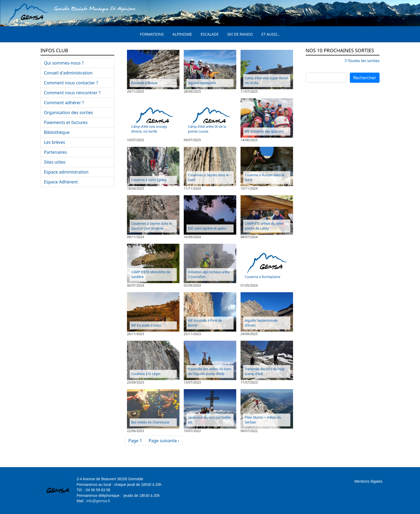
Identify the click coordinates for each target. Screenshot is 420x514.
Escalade (210, 34)
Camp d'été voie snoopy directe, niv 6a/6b (149, 129)
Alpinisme (182, 34)
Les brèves (55, 142)
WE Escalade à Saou (146, 325)
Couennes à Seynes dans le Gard (208, 177)
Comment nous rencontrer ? (72, 93)
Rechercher (365, 78)
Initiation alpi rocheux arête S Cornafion (209, 274)
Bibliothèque (57, 132)
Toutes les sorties (364, 61)
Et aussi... (271, 34)
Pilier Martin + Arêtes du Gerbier (263, 420)
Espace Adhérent (61, 182)
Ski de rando (240, 34)
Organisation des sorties (68, 112)
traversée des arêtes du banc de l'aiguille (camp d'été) (210, 371)
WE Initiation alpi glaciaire (264, 131)
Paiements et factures (66, 122)
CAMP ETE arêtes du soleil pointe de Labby (264, 226)
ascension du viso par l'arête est (209, 420)
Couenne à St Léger (146, 374)
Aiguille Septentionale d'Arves (261, 323)
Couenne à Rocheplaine (263, 277)
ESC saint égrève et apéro (207, 228)
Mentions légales (368, 481)
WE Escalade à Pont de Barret (205, 323)
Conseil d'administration (68, 73)
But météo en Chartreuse (150, 422)
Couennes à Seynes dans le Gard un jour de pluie (152, 226)
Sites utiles (55, 162)
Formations (152, 34)
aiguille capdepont (202, 83)
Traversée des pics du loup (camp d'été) (265, 371)
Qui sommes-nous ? (64, 63)
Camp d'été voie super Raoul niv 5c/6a (266, 80)
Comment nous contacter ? (71, 83)
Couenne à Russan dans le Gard (265, 177)
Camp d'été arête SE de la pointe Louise (207, 129)
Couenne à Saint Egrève (149, 180)
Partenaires (55, 152)
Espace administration (66, 172)
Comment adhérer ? (64, 103)
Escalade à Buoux (144, 83)
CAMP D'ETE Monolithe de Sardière (151, 274)
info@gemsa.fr (98, 501)
